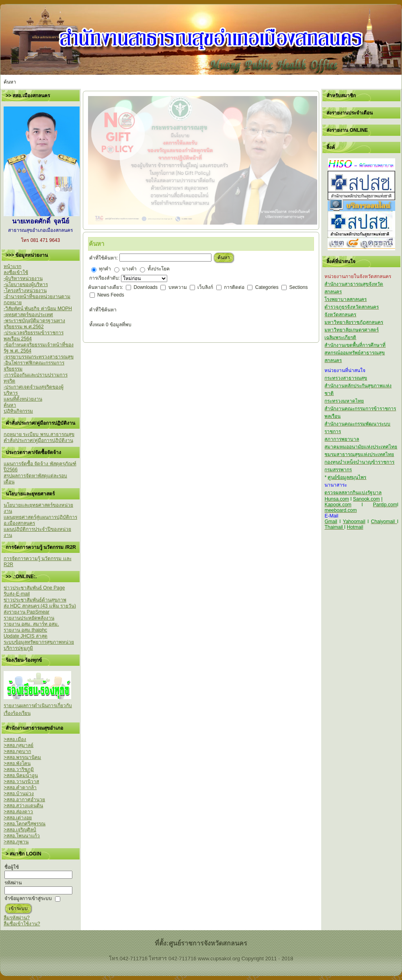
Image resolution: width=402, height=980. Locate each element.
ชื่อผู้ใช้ (12, 867)
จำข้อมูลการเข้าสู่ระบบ (28, 898)
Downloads (147, 287)
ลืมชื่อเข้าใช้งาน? (22, 924)
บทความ (178, 287)
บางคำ (129, 269)
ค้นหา (224, 258)
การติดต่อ (235, 287)
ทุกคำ (105, 269)
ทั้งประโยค (159, 269)
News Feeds (111, 295)
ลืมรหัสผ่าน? (17, 918)
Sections (298, 287)
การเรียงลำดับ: (105, 278)
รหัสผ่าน (13, 883)
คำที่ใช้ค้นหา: (104, 258)
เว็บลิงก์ (206, 287)
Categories (268, 287)
